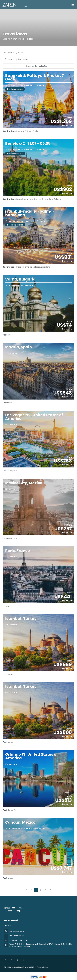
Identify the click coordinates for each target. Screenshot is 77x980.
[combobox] (38, 59)
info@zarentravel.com (18, 940)
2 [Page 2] (41, 890)
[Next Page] (46, 890)
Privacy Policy (42, 967)
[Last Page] (50, 890)
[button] (38, 66)
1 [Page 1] (36, 890)
